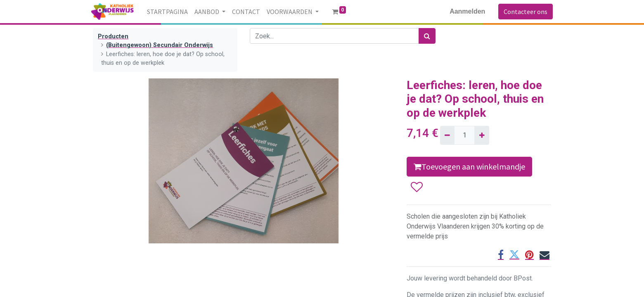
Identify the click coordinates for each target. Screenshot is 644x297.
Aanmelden (466, 11)
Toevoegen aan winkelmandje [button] (469, 166)
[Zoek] (427, 36)
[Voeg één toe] (482, 135)
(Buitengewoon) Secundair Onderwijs (160, 45)
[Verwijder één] (447, 135)
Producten (113, 37)
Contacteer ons (524, 12)
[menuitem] (169, 12)
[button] (416, 187)
